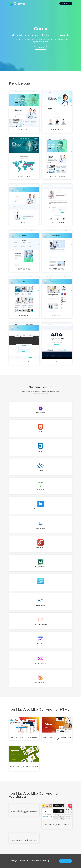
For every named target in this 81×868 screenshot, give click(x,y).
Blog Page (24, 316)
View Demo (41, 48)
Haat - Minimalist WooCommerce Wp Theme (57, 825)
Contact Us (24, 362)
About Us (24, 223)
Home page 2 (57, 130)
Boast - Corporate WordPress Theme (24, 840)
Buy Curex (66, 3)
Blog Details (57, 316)
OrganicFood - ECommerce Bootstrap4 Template (24, 767)
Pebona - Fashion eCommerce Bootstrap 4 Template (57, 738)
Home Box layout (57, 176)
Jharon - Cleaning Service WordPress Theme (24, 812)
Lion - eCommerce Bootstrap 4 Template (24, 738)
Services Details (57, 269)
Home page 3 (24, 176)
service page (24, 269)
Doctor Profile (57, 223)
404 (57, 362)
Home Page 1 (24, 130)
